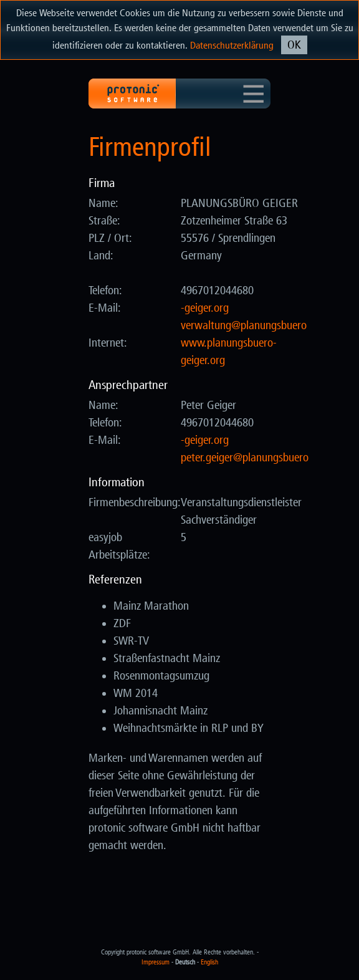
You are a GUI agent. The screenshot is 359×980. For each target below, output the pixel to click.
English (209, 962)
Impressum (156, 962)
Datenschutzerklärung (232, 45)
